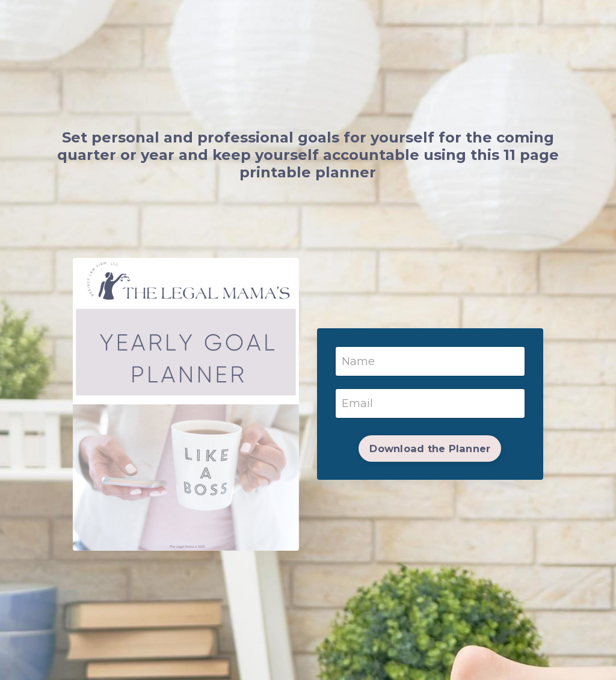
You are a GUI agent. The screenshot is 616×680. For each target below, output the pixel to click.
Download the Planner (430, 449)
